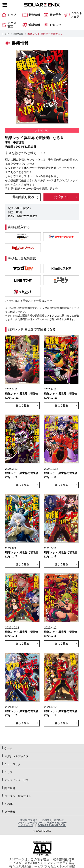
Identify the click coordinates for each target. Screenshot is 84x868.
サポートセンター (57, 823)
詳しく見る (22, 406)
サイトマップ (26, 825)
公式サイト (62, 197)
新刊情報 (18, 34)
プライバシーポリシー (30, 823)
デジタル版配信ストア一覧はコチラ (31, 301)
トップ (5, 34)
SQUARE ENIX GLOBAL (52, 825)
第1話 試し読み (23, 197)
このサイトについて (53, 820)
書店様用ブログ (29, 820)
